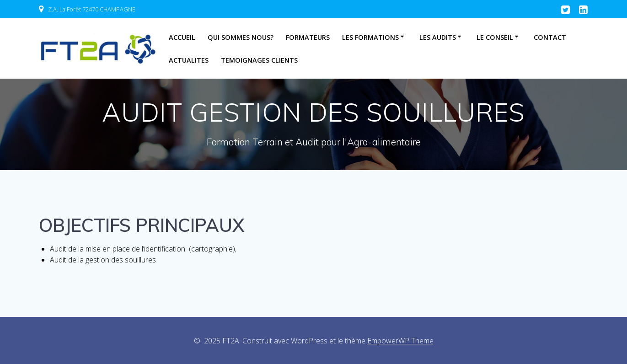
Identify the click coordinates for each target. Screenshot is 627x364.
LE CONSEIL (495, 37)
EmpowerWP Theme (400, 341)
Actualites (189, 60)
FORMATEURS (308, 37)
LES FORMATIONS (370, 37)
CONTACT (550, 37)
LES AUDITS (438, 37)
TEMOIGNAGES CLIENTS (259, 60)
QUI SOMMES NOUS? (241, 37)
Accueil (182, 37)
